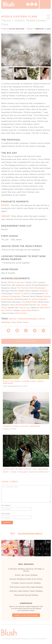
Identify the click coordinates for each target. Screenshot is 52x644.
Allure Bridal (16, 305)
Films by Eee (21, 313)
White (19, 322)
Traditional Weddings (27, 319)
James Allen (26, 310)
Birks (36, 310)
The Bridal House (29, 302)
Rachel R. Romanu (16, 282)
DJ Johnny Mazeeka (38, 299)
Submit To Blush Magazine (26, 615)
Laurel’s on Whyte (22, 293)
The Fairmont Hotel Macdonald (31, 288)
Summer (13, 319)
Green (26, 322)
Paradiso (44, 291)
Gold (14, 322)
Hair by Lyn (25, 308)
